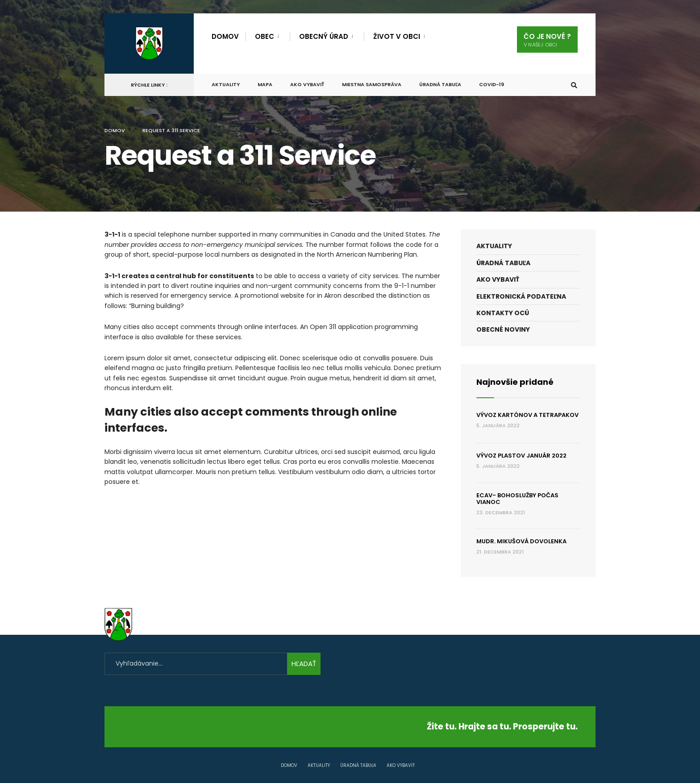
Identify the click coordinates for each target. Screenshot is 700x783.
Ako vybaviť (307, 84)
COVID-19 (492, 84)
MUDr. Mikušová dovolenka (521, 541)
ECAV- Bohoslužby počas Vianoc (517, 499)
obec (265, 36)
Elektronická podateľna (521, 296)
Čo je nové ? (547, 40)
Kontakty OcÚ (503, 313)
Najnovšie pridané (515, 382)
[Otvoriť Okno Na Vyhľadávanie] (574, 85)
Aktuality (226, 84)
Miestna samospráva (372, 84)
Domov (225, 36)
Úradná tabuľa (440, 84)
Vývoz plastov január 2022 (521, 456)
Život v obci (397, 36)
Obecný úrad (324, 36)
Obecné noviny (503, 329)
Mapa (265, 84)
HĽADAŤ (304, 664)
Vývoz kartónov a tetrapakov (527, 415)
